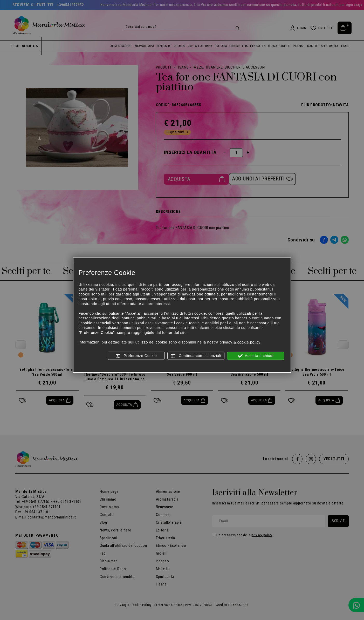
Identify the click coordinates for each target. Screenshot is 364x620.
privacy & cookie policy (240, 342)
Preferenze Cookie (136, 356)
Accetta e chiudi (256, 356)
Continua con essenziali (196, 356)
